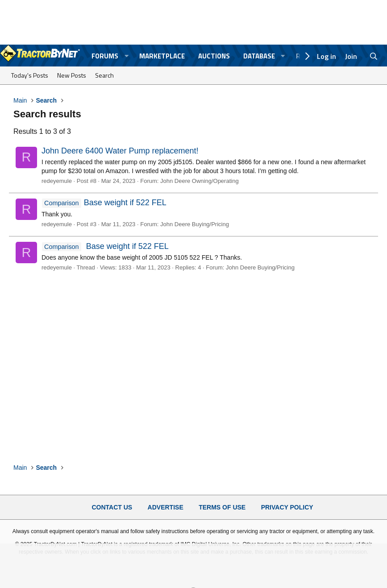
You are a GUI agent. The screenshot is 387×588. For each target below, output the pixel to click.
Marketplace (162, 56)
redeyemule (57, 181)
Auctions (214, 56)
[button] (126, 56)
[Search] (374, 56)
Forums (105, 56)
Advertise (166, 507)
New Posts (72, 75)
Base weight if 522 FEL (104, 203)
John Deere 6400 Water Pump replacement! (120, 151)
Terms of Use (222, 507)
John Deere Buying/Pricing (195, 224)
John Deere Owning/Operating (200, 181)
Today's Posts (30, 75)
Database (259, 56)
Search (104, 75)
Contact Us (112, 507)
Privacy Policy (287, 507)
